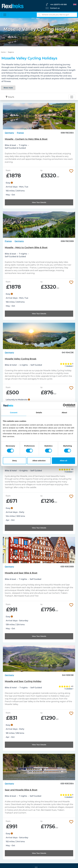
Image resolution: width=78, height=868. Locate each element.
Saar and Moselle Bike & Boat (21, 790)
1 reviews (69, 366)
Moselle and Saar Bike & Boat (21, 573)
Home (3, 52)
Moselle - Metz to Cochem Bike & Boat (26, 248)
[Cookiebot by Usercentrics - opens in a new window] (65, 406)
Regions (11, 52)
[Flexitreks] (13, 6)
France (20, 133)
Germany (9, 133)
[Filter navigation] (72, 97)
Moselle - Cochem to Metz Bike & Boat (26, 139)
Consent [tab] (14, 413)
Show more (8, 88)
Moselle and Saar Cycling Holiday (23, 681)
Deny (15, 461)
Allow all (63, 461)
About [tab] (64, 413)
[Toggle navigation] (5, 15)
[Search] (57, 15)
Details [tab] (39, 413)
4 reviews (69, 689)
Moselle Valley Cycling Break (21, 359)
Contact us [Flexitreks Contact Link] (55, 8)
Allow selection (39, 461)
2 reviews (69, 797)
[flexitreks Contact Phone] (61, 4)
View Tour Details (39, 202)
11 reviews (69, 472)
